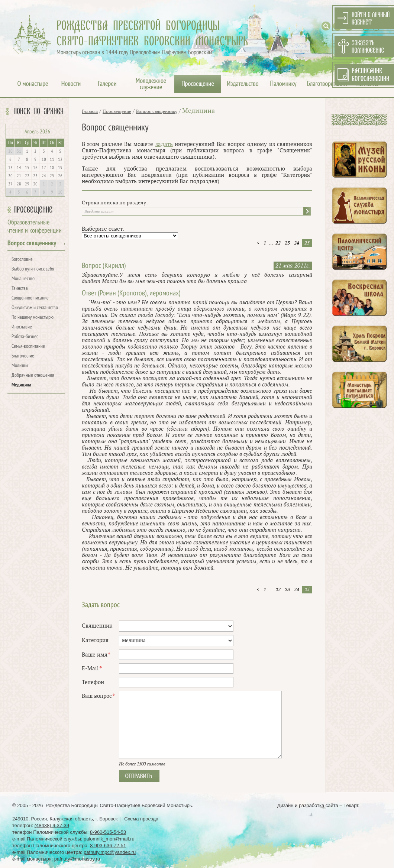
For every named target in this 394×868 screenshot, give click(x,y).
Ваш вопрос (98, 696)
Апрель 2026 (37, 132)
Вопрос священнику (32, 244)
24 (297, 243)
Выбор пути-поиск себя (33, 269)
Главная (90, 111)
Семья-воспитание (28, 346)
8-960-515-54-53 (108, 832)
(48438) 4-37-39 (52, 825)
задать (164, 144)
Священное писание (30, 298)
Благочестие (23, 356)
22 (278, 243)
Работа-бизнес (25, 337)
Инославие (22, 327)
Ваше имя (96, 655)
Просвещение (33, 210)
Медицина (21, 385)
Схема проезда (141, 819)
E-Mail (92, 669)
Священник (97, 626)
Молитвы (20, 366)
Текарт (351, 805)
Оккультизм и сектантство (35, 308)
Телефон (93, 682)
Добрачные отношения (33, 375)
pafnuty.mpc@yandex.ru (110, 852)
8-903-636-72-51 (108, 846)
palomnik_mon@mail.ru (109, 839)
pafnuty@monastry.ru (77, 859)
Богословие (22, 260)
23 (287, 243)
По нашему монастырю (33, 318)
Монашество (23, 279)
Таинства (20, 289)
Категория (95, 640)
